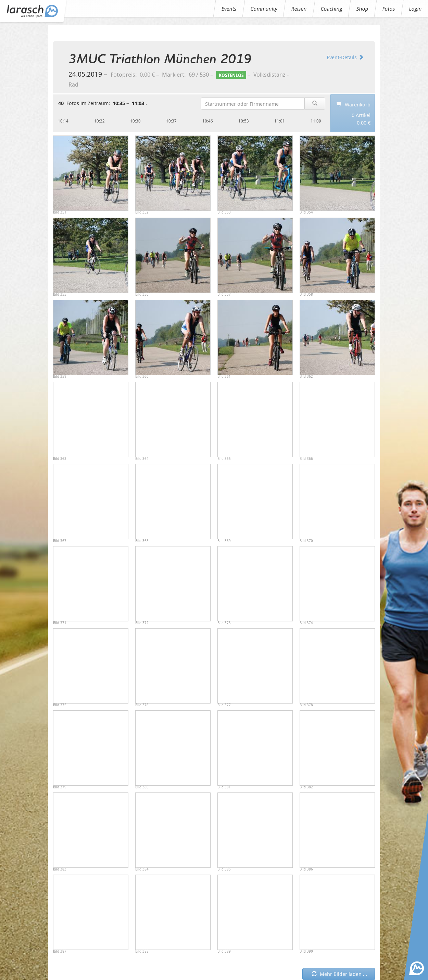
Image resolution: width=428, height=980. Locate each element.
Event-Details (345, 57)
